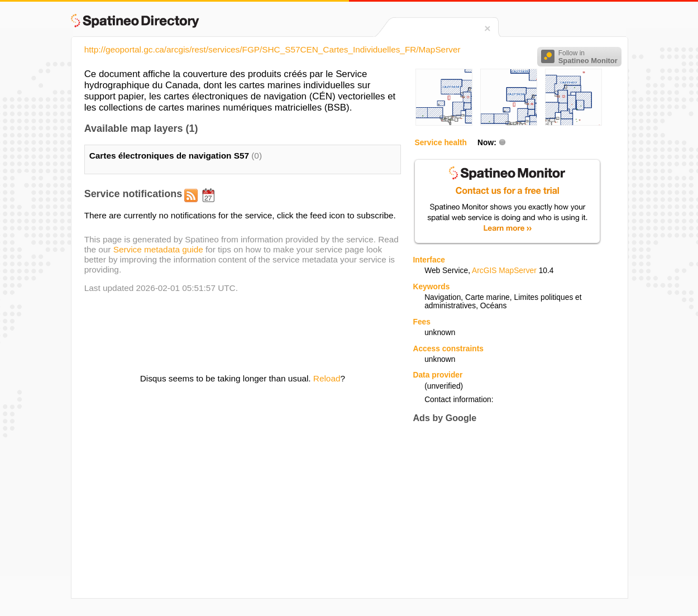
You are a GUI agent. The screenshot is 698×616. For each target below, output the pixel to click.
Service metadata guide (158, 249)
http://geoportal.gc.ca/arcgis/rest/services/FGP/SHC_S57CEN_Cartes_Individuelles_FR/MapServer (272, 49)
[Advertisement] (506, 510)
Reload (327, 378)
